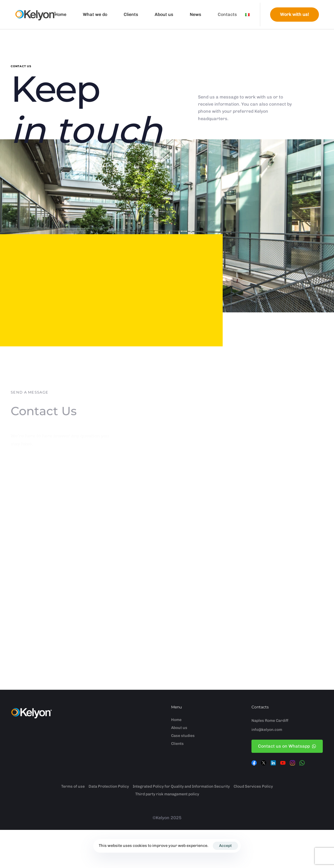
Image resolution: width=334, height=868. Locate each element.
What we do (95, 14)
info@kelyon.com (267, 730)
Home (60, 14)
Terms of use (73, 786)
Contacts (227, 14)
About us (164, 14)
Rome (270, 721)
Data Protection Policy (109, 786)
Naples (258, 721)
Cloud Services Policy (253, 786)
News (196, 14)
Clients (131, 14)
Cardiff (282, 721)
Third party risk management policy (167, 794)
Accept (225, 846)
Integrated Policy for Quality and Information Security (181, 786)
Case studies (183, 736)
